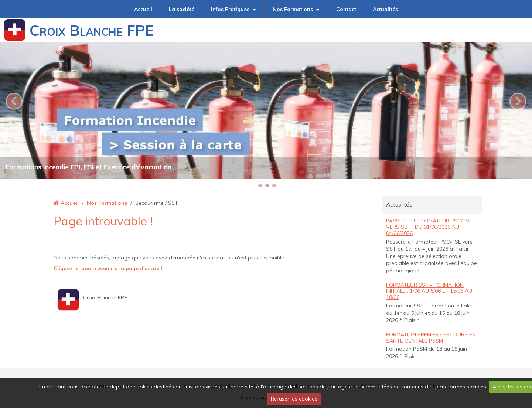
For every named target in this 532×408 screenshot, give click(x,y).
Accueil (143, 9)
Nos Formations (293, 9)
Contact (346, 9)
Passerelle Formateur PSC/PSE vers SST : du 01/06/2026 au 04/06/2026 (429, 227)
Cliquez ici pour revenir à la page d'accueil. (109, 268)
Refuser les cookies (294, 399)
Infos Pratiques (230, 9)
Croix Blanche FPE (92, 30)
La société (182, 9)
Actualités (385, 9)
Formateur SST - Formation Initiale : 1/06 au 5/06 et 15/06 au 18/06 (429, 291)
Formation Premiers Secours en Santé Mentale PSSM (431, 338)
